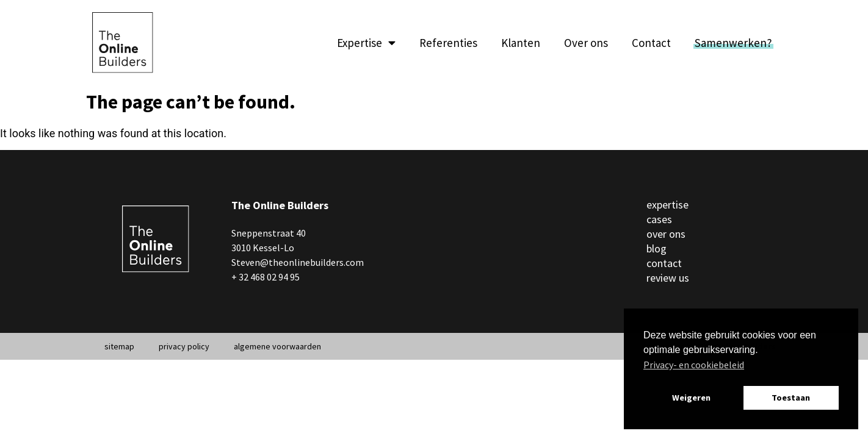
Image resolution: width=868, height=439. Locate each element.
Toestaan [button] (791, 398)
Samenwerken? (733, 43)
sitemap (119, 346)
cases (659, 219)
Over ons (586, 43)
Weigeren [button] (691, 398)
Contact (651, 43)
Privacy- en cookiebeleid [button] (694, 365)
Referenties (448, 43)
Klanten (521, 43)
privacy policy (184, 346)
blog (656, 248)
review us (668, 278)
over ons (666, 234)
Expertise (366, 43)
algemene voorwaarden (277, 346)
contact (664, 263)
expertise (667, 205)
